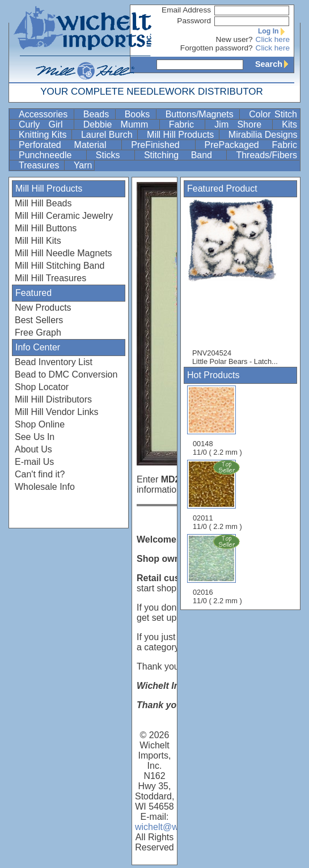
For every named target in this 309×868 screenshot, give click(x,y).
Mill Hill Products (182, 135)
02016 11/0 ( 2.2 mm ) (218, 569)
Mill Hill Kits (38, 241)
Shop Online (40, 424)
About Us (33, 449)
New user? (234, 39)
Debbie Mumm (120, 124)
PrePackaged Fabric (251, 145)
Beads (98, 114)
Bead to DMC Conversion (66, 374)
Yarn (83, 165)
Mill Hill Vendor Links (57, 412)
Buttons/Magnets (202, 114)
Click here (273, 39)
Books (139, 114)
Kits (289, 124)
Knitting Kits (44, 135)
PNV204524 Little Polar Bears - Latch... (238, 282)
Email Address (186, 10)
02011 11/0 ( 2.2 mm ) (218, 495)
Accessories (45, 114)
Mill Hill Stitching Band (60, 266)
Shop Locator (42, 387)
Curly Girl (45, 124)
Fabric (186, 124)
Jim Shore (242, 124)
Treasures (40, 165)
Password (194, 21)
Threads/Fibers (266, 155)
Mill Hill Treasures (50, 278)
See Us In (35, 437)
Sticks (114, 155)
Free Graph (38, 333)
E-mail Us (34, 462)
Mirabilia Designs (263, 135)
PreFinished (162, 145)
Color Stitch (273, 114)
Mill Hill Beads (43, 203)
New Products (43, 308)
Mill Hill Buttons (46, 228)
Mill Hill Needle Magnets (64, 253)
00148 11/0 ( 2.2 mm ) (217, 421)
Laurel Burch (108, 135)
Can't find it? (40, 474)
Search (274, 64)
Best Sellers (39, 320)
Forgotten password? (217, 48)
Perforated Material (69, 145)
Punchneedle (51, 155)
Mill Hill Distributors (53, 399)
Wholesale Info (45, 487)
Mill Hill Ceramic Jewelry (64, 216)
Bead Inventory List (54, 362)
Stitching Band (184, 155)
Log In (274, 31)
